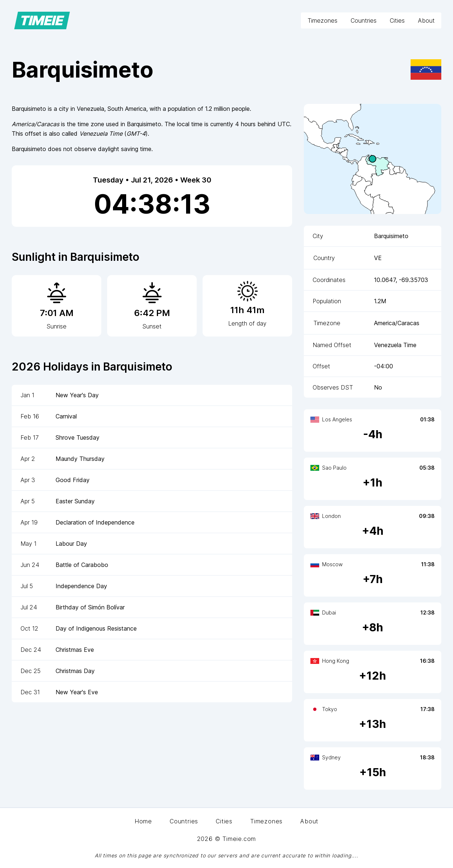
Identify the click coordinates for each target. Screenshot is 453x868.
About (426, 20)
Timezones (322, 20)
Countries (364, 20)
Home (143, 821)
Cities (397, 20)
